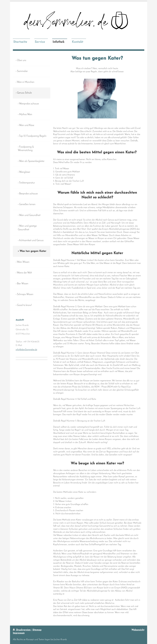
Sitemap (37, 630)
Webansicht (138, 630)
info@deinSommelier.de (26, 350)
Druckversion (22, 630)
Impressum (19, 633)
